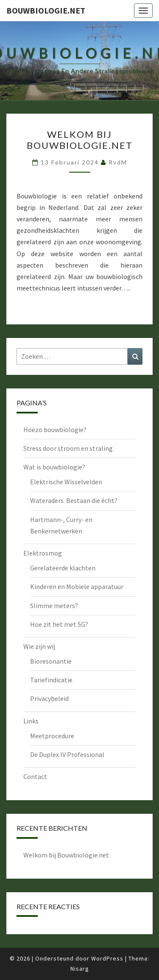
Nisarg (80, 969)
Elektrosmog (43, 553)
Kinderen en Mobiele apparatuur (77, 586)
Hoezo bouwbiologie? (55, 430)
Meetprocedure (52, 736)
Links (31, 721)
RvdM (118, 162)
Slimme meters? (54, 606)
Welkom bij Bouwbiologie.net (80, 140)
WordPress (107, 958)
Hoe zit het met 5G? (59, 624)
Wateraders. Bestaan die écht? (74, 500)
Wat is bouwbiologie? (54, 467)
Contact (35, 776)
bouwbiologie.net (46, 10)
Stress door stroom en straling (68, 448)
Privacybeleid (49, 698)
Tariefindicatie (51, 680)
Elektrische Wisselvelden (66, 482)
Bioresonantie (51, 661)
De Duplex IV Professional (67, 754)
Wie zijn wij (39, 646)
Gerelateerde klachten (63, 568)
